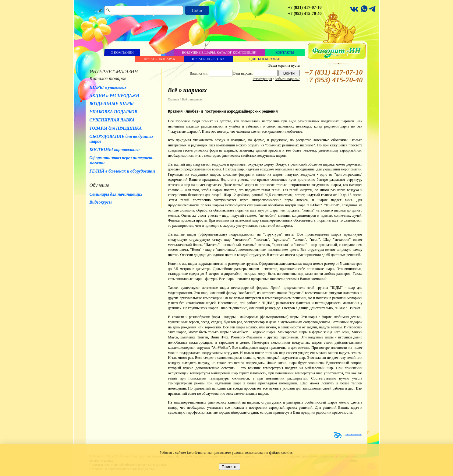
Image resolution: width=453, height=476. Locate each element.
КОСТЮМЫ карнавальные (115, 150)
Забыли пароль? (287, 79)
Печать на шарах (159, 59)
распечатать (353, 434)
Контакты (285, 52)
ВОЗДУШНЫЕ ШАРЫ (112, 104)
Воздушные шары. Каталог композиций (219, 52)
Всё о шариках (192, 99)
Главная (173, 99)
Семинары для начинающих (116, 194)
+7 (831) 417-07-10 (305, 7)
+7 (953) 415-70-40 (305, 14)
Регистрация (262, 79)
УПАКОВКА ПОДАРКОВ (113, 112)
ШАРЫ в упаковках (108, 87)
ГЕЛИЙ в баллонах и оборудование (123, 171)
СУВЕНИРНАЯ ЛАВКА (112, 120)
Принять (229, 467)
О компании (122, 52)
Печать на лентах (208, 59)
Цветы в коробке (265, 59)
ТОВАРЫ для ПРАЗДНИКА (116, 128)
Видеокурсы (101, 202)
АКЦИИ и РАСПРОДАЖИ (115, 96)
